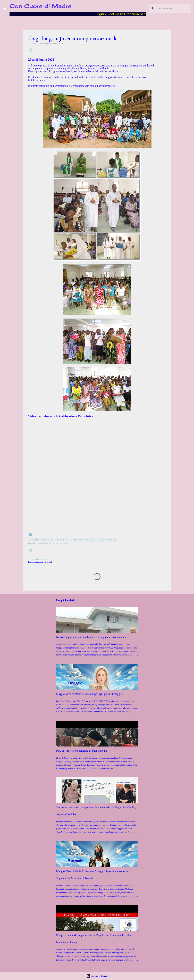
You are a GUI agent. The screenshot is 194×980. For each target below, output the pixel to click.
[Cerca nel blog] (173, 9)
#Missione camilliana (83, 540)
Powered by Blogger (97, 976)
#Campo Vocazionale (41, 540)
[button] (30, 50)
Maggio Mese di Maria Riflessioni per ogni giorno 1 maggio (89, 694)
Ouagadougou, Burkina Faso (52, 544)
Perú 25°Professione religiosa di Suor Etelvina (82, 751)
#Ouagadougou (107, 540)
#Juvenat (62, 540)
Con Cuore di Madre (40, 6)
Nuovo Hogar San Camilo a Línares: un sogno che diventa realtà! (92, 637)
